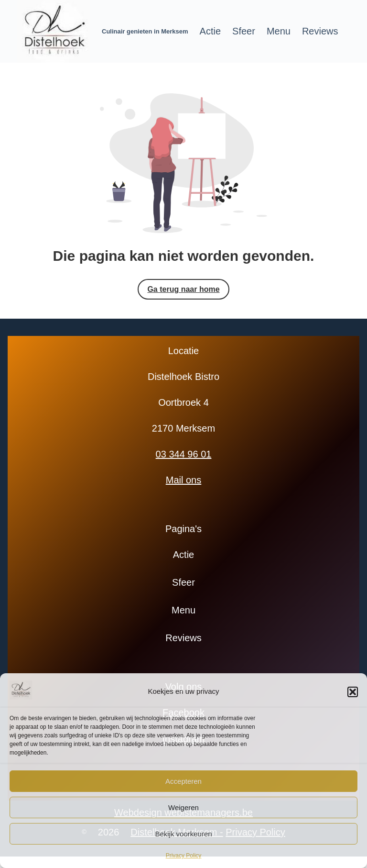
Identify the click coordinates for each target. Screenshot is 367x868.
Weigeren (183, 807)
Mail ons (183, 480)
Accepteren (183, 781)
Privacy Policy (184, 856)
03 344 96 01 (184, 454)
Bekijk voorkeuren (183, 834)
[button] (353, 692)
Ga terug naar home (183, 289)
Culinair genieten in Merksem (145, 31)
